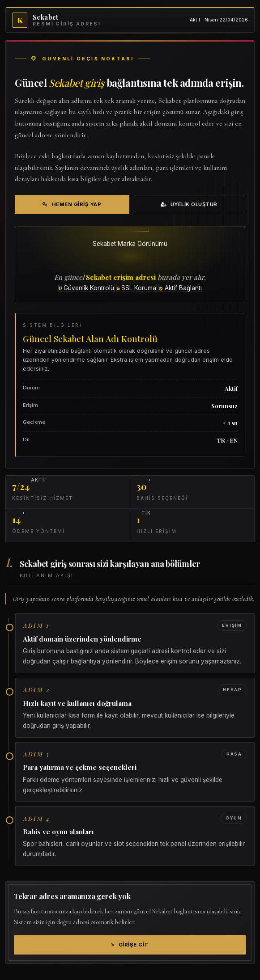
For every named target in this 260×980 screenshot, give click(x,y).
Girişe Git (130, 945)
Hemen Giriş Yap (72, 204)
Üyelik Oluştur (189, 204)
